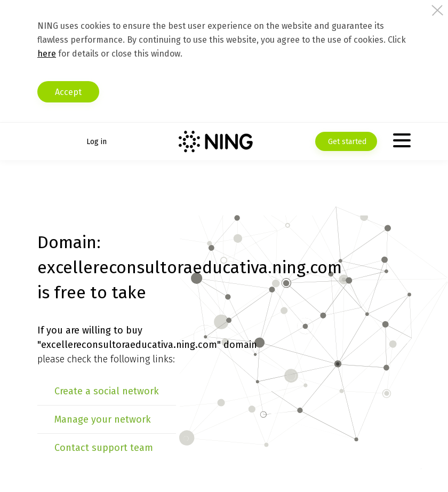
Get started (346, 142)
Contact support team (104, 448)
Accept (68, 92)
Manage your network (103, 419)
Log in (97, 142)
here (47, 54)
